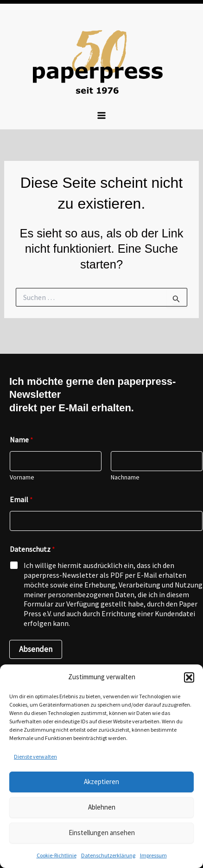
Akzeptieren (101, 782)
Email (21, 500)
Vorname (22, 477)
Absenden (36, 649)
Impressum (153, 855)
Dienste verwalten (35, 756)
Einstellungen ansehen (102, 833)
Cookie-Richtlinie (57, 855)
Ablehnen (102, 807)
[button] (189, 677)
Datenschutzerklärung (108, 855)
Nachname (125, 477)
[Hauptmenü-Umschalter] (101, 115)
